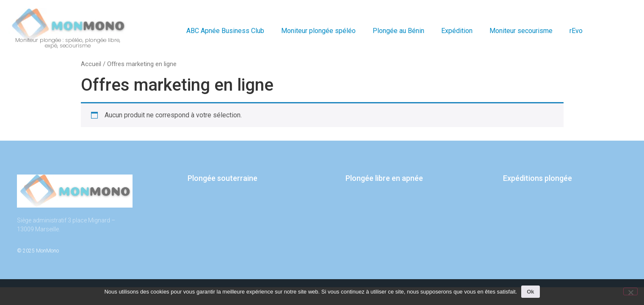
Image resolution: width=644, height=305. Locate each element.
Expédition (457, 31)
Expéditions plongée (538, 178)
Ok (530, 292)
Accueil (91, 64)
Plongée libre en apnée (384, 178)
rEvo (576, 31)
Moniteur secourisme (521, 31)
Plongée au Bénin (398, 31)
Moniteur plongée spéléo (318, 31)
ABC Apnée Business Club (225, 31)
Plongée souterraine (222, 178)
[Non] (630, 291)
